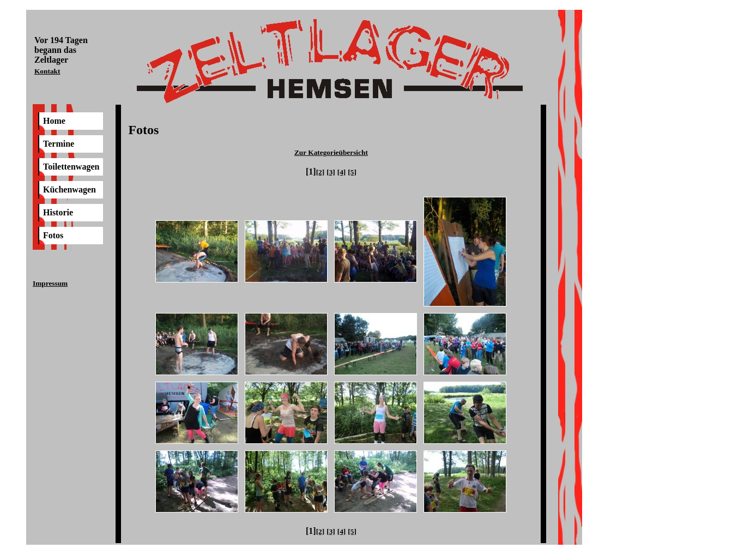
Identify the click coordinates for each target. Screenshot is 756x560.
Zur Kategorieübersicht (331, 152)
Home (54, 121)
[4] (342, 172)
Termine (59, 144)
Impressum (50, 283)
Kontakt (47, 71)
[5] (352, 172)
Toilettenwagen (71, 167)
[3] (331, 172)
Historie (58, 212)
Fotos (53, 235)
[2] (320, 172)
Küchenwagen (69, 189)
